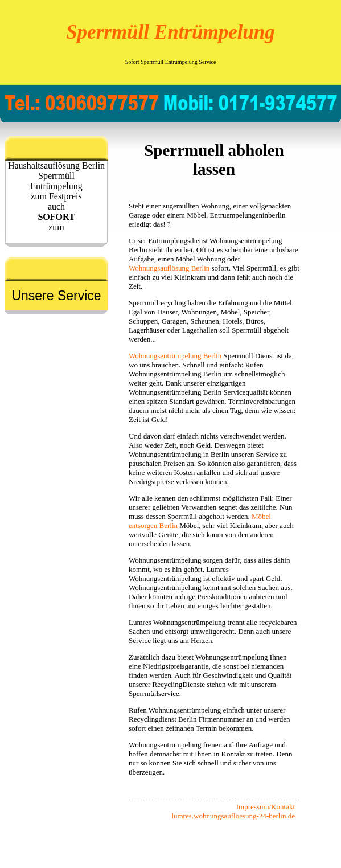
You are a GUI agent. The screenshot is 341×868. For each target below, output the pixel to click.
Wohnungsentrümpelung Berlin (175, 356)
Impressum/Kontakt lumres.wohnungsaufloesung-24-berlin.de (233, 811)
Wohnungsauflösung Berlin (169, 268)
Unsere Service (56, 296)
